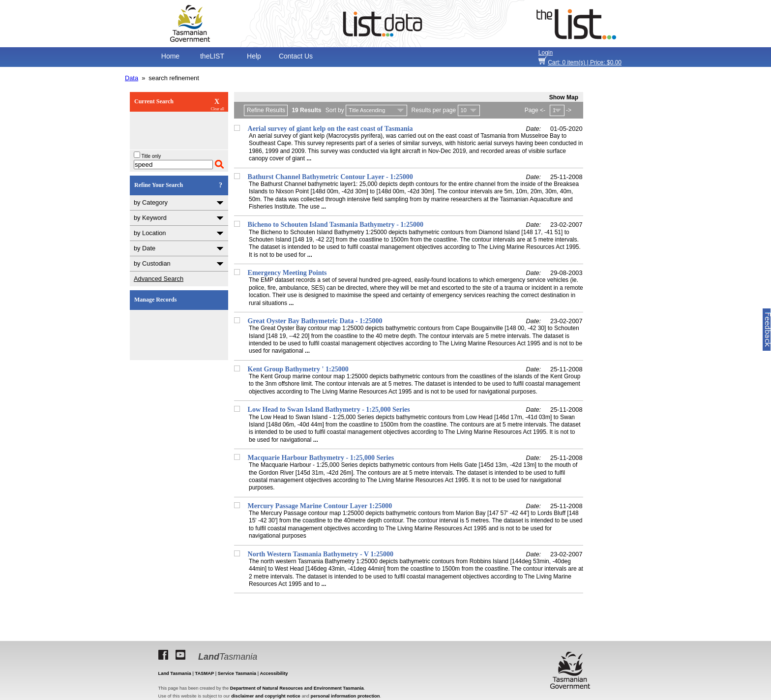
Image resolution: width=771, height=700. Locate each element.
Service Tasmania (237, 673)
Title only (147, 156)
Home (170, 56)
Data (132, 78)
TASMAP (205, 673)
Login (546, 53)
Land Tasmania (175, 673)
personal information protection (345, 696)
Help (254, 56)
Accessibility (274, 673)
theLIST (212, 56)
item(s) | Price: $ (585, 62)
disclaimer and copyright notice (266, 696)
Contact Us (296, 56)
